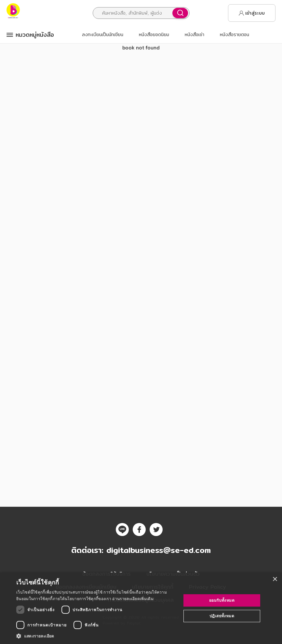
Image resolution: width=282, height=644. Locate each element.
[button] (96, 636)
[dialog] (141, 608)
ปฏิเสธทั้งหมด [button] (222, 616)
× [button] (275, 579)
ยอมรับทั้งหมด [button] (222, 600)
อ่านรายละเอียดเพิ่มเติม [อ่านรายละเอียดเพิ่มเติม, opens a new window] (133, 599)
